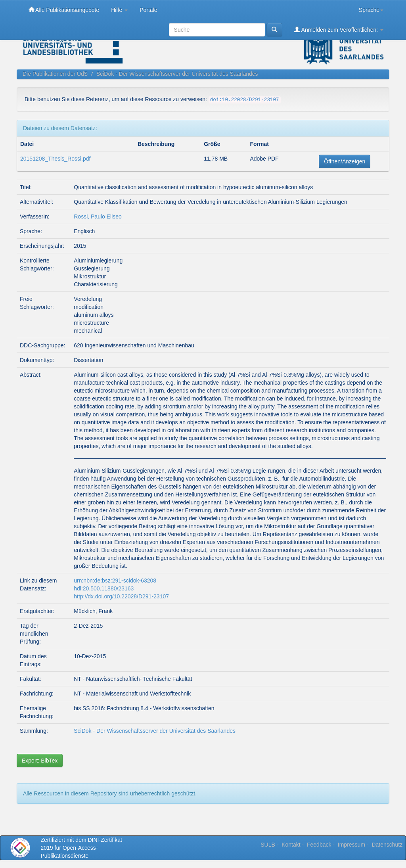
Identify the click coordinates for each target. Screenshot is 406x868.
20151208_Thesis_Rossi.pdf (55, 159)
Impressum (351, 845)
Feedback (319, 845)
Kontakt (291, 845)
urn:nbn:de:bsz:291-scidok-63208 (115, 581)
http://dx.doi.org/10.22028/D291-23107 (121, 596)
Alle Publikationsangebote (64, 10)
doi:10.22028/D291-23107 (245, 100)
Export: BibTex (40, 761)
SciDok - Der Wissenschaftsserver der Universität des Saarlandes (177, 74)
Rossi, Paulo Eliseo (98, 217)
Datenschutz (387, 845)
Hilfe (119, 10)
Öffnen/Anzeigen (345, 161)
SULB (268, 845)
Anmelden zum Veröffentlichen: (339, 30)
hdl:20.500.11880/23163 (104, 588)
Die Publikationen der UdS (55, 74)
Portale (148, 10)
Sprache (371, 10)
